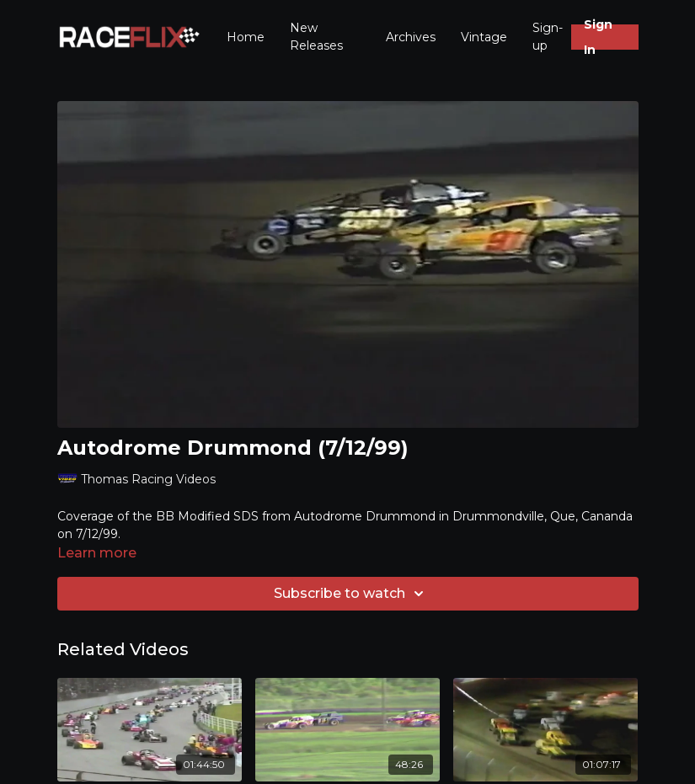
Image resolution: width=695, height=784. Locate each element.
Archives (411, 37)
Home (246, 37)
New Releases (316, 37)
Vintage (484, 37)
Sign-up (548, 37)
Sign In (598, 37)
